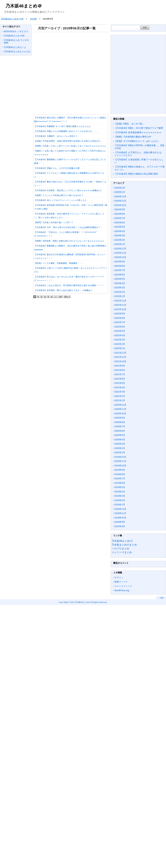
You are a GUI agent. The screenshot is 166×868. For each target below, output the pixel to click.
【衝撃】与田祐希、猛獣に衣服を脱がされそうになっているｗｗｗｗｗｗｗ (69, 241)
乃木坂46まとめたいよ (15, 47)
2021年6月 (120, 379)
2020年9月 (120, 418)
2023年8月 (120, 266)
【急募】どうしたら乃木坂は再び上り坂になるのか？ (59, 195)
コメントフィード (123, 586)
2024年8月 (120, 214)
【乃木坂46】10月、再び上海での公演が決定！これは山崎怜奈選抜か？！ (68, 227)
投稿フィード (121, 582)
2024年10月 (120, 205)
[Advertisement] (70, 72)
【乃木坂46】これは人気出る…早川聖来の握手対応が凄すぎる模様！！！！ (69, 285)
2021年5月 (120, 383)
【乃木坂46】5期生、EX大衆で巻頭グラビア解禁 (139, 128)
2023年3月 (120, 288)
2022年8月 (120, 318)
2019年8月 (120, 474)
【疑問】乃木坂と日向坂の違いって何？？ (54, 222)
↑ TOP (161, 598)
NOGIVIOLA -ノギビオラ (16, 31)
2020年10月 (120, 413)
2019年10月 (120, 466)
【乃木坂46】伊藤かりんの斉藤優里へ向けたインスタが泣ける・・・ (66, 131)
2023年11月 (120, 253)
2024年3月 (120, 235)
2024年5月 (120, 227)
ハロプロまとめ (120, 548)
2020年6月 (120, 431)
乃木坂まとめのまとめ (124, 545)
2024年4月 (120, 231)
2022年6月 (120, 327)
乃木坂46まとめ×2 (122, 541)
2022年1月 (120, 348)
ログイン (119, 577)
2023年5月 (120, 279)
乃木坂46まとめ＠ (24, 6)
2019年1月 (120, 505)
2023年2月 (120, 292)
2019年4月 (120, 492)
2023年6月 (120, 275)
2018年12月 (120, 509)
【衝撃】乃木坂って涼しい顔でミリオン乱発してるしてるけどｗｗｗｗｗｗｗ (70, 146)
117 (60, 297)
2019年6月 (120, 483)
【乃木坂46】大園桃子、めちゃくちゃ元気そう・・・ (59, 136)
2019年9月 (120, 470)
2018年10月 (120, 518)
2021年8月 (120, 370)
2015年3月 (120, 526)
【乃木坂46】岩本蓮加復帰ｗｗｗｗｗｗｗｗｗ (138, 132)
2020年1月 (120, 452)
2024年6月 (120, 223)
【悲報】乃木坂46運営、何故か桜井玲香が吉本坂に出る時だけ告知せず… (68, 141)
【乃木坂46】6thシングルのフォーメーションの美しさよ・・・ (63, 200)
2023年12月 (120, 249)
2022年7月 (120, 322)
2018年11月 (120, 513)
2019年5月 (120, 487)
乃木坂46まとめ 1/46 (14, 36)
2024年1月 (120, 244)
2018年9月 (120, 522)
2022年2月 (120, 344)
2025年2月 (120, 188)
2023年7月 (120, 270)
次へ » (67, 297)
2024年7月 (120, 218)
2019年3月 (120, 496)
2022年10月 (120, 309)
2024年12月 (120, 196)
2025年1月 (120, 192)
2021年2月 (120, 396)
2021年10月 (120, 361)
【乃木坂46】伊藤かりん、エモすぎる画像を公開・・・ (60, 168)
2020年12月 (120, 405)
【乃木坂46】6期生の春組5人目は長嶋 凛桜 (136, 174)
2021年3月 (120, 392)
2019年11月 (120, 461)
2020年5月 (120, 435)
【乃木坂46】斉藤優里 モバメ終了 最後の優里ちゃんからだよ (63, 126)
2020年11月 (120, 409)
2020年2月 (120, 448)
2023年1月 (120, 296)
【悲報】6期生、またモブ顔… (129, 124)
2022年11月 (120, 305)
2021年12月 (120, 353)
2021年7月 (120, 374)
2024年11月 (120, 201)
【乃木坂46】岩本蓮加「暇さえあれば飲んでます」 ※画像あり (63, 290)
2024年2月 (120, 240)
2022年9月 (120, 314)
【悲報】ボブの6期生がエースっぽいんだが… (137, 141)
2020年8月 (120, 422)
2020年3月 (120, 444)
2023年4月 (120, 283)
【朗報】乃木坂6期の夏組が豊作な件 (133, 137)
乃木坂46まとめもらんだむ (17, 51)
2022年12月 (120, 301)
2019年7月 (120, 479)
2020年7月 (120, 426)
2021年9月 (120, 366)
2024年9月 (120, 209)
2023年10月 (120, 257)
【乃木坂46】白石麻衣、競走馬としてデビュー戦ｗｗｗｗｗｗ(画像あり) (68, 190)
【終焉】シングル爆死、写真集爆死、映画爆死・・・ (59, 263)
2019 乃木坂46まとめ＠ (80, 602)
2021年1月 (120, 400)
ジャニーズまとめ (122, 552)
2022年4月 (120, 335)
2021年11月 (120, 357)
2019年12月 (120, 457)
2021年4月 (120, 387)
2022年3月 (120, 340)
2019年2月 (120, 500)
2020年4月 (120, 440)
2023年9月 (120, 262)
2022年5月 (120, 331)
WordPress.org (122, 590)
